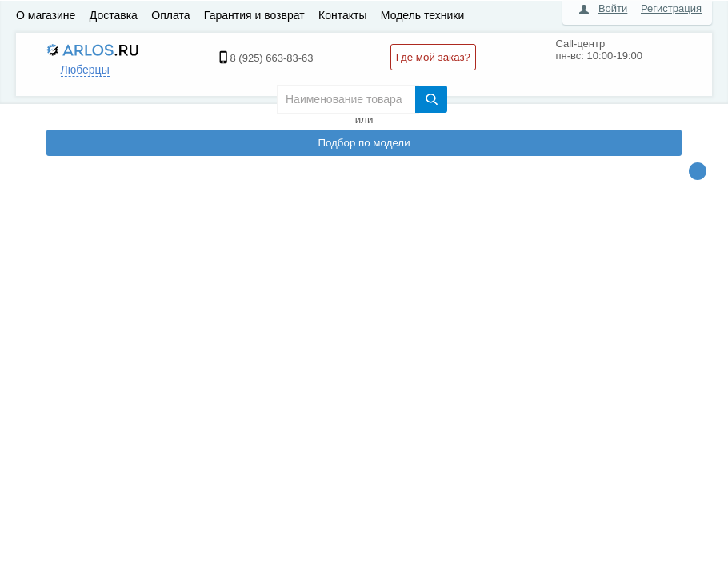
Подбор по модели (364, 143)
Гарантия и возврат (254, 15)
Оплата (170, 15)
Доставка (114, 15)
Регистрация (671, 8)
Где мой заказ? (433, 57)
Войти (613, 8)
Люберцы (85, 70)
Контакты (342, 15)
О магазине (46, 15)
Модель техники (422, 15)
